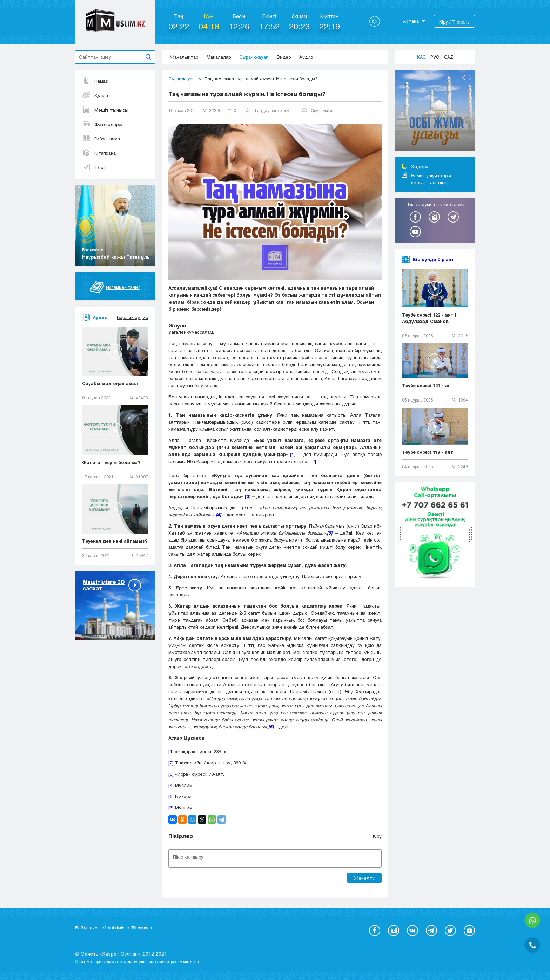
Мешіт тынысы (105, 110)
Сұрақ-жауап (254, 57)
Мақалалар (219, 57)
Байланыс (86, 928)
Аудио (306, 57)
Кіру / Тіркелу (454, 22)
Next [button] (470, 78)
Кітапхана (99, 153)
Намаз (95, 81)
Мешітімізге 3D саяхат (128, 928)
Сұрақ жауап (182, 79)
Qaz (449, 57)
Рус (435, 57)
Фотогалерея (103, 124)
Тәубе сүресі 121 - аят (428, 385)
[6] (171, 808)
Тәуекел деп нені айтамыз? (115, 541)
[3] (171, 774)
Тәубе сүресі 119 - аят (428, 452)
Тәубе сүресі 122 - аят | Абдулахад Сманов (429, 318)
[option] (435, 111)
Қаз (421, 57)
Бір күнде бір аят (433, 259)
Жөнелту (364, 878)
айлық (418, 183)
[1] (171, 751)
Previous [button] (464, 78)
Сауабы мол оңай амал (110, 383)
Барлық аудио (132, 317)
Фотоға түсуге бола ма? (111, 462)
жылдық (439, 183)
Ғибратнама (101, 139)
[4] (171, 785)
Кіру (377, 836)
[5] (171, 796)
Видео (284, 57)
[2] (313, 461)
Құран (95, 95)
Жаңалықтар (184, 57)
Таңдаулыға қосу (267, 110)
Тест (94, 167)
